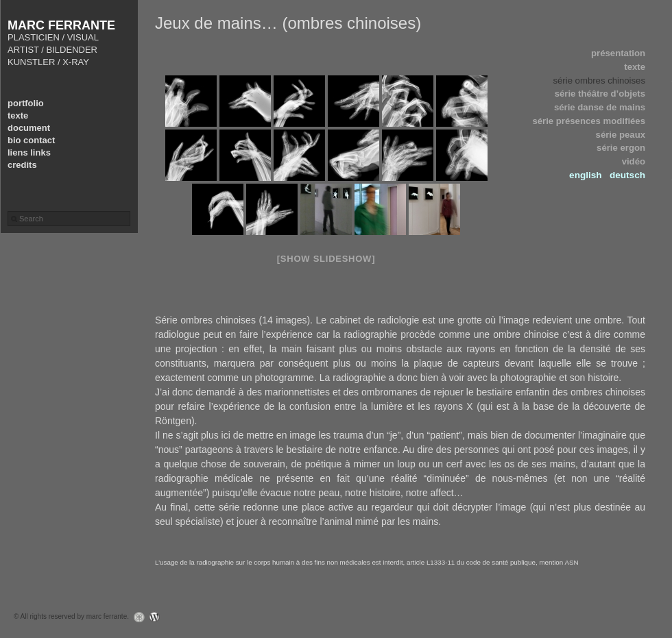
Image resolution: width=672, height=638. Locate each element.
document (29, 128)
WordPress (158, 617)
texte (18, 115)
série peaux (621, 135)
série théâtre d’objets (600, 94)
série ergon (621, 148)
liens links (29, 152)
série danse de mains (600, 107)
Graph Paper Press (136, 617)
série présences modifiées (589, 121)
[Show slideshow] (326, 259)
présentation (618, 53)
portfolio (26, 103)
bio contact (31, 140)
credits (22, 165)
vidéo (634, 161)
